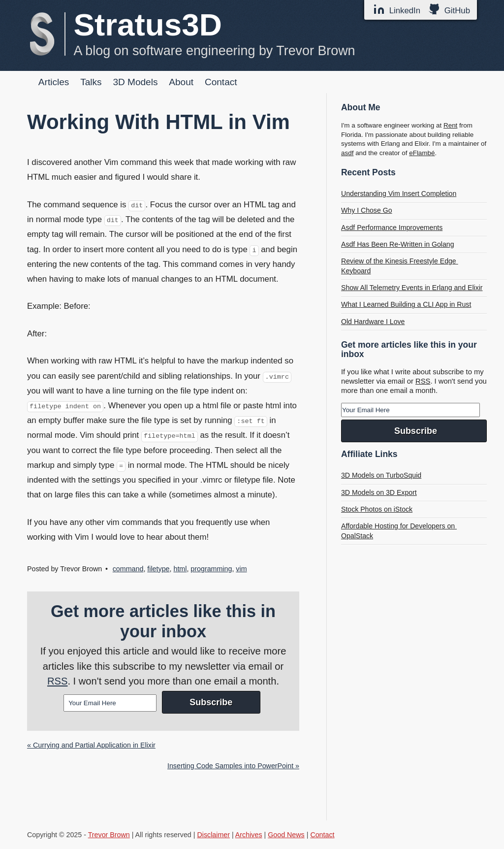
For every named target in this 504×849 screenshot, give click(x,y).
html (180, 569)
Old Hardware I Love (373, 322)
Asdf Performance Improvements (392, 228)
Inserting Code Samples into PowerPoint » (233, 766)
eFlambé (422, 153)
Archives (249, 835)
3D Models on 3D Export (379, 492)
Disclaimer (213, 835)
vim (241, 569)
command (128, 569)
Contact (221, 82)
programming (211, 569)
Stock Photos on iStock (377, 509)
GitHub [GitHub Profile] (449, 9)
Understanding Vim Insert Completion (399, 194)
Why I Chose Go (367, 210)
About (181, 82)
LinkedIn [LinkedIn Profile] (397, 9)
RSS (57, 681)
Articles (54, 82)
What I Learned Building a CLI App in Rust (406, 304)
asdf (347, 153)
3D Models (135, 82)
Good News (286, 835)
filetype (158, 569)
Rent (450, 125)
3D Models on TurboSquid (381, 475)
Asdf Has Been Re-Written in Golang (398, 244)
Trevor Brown (109, 835)
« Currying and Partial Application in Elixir (91, 745)
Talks (91, 82)
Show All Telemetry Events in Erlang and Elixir (412, 288)
